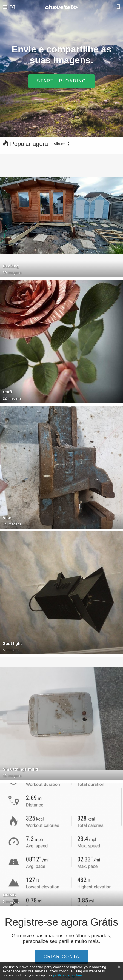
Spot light (12, 643)
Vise (7, 518)
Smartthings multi (20, 769)
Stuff (7, 392)
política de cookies (68, 975)
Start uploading (62, 81)
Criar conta (62, 957)
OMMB (9, 895)
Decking (11, 266)
